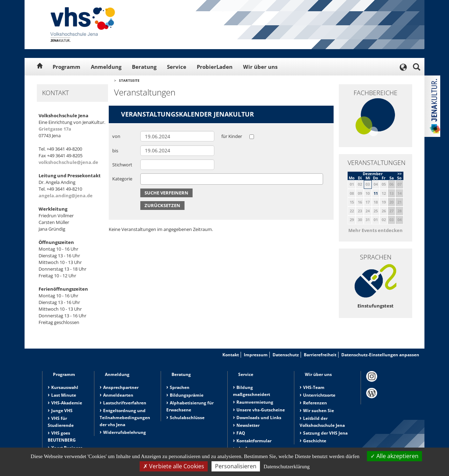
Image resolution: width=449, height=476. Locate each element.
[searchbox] (144, 179)
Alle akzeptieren (394, 456)
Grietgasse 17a (55, 129)
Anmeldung (106, 67)
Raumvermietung (255, 402)
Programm (66, 67)
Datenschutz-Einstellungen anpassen (380, 355)
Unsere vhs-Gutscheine (261, 410)
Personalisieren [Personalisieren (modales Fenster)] (236, 466)
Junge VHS (62, 411)
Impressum (256, 355)
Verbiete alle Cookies (174, 466)
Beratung (144, 67)
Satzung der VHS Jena (325, 433)
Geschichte (315, 441)
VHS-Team (314, 387)
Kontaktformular (254, 441)
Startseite (129, 80)
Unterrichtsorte (319, 395)
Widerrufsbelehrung (125, 432)
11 (376, 193)
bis (115, 151)
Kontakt (231, 355)
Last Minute (64, 395)
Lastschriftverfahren (125, 403)
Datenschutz (286, 355)
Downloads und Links (259, 418)
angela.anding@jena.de (66, 196)
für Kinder (232, 136)
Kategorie (122, 179)
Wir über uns (260, 67)
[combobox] (232, 179)
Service (177, 67)
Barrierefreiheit (320, 355)
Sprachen (180, 387)
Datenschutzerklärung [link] (287, 467)
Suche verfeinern (166, 193)
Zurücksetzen (162, 205)
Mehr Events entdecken (376, 230)
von (116, 136)
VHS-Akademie (67, 403)
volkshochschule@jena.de (68, 162)
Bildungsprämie (187, 395)
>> (400, 174)
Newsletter (248, 425)
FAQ (241, 433)
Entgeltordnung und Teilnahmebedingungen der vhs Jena (125, 418)
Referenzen (315, 403)
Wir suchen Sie (319, 411)
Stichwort (122, 165)
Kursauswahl (65, 387)
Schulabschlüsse (187, 418)
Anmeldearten (118, 395)
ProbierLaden (215, 67)
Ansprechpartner (121, 387)
